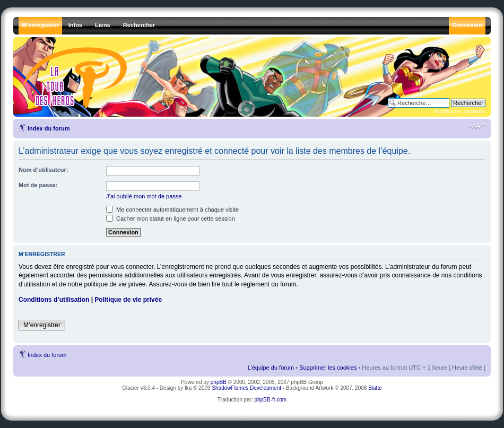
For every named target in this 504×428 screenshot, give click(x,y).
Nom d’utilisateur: (44, 170)
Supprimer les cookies (328, 368)
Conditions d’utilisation (54, 300)
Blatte (375, 388)
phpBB (219, 382)
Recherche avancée (459, 111)
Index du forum (49, 128)
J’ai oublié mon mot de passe (144, 196)
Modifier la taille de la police (478, 126)
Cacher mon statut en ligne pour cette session (171, 219)
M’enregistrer (42, 325)
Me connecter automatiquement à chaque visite (172, 209)
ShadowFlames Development (246, 388)
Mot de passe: (38, 185)
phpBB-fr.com (271, 400)
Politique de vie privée (128, 300)
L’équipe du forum (271, 368)
